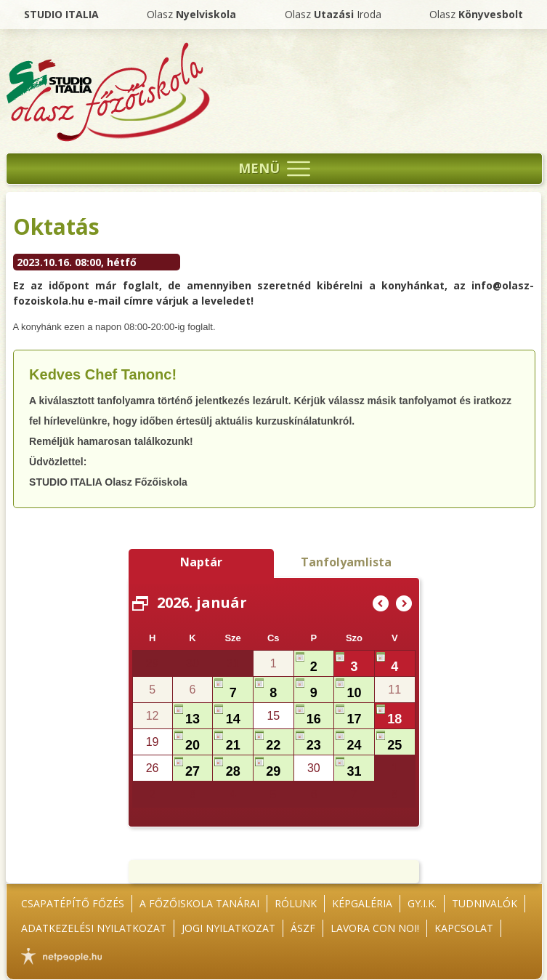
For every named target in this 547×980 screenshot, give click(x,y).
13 (193, 719)
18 (394, 719)
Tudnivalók (485, 903)
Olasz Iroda (333, 14)
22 (273, 745)
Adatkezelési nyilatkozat (94, 928)
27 (193, 771)
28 (233, 771)
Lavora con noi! (375, 928)
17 (354, 719)
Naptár (201, 562)
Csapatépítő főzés (73, 903)
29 (273, 771)
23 (314, 745)
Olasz (191, 14)
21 (233, 745)
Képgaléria (362, 903)
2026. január (202, 602)
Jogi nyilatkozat (228, 928)
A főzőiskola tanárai (199, 903)
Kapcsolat (464, 928)
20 (193, 745)
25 (394, 745)
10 (354, 693)
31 (354, 771)
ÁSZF (303, 928)
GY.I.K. (422, 903)
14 (233, 719)
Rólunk (296, 903)
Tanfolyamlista (346, 562)
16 (314, 719)
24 (354, 745)
